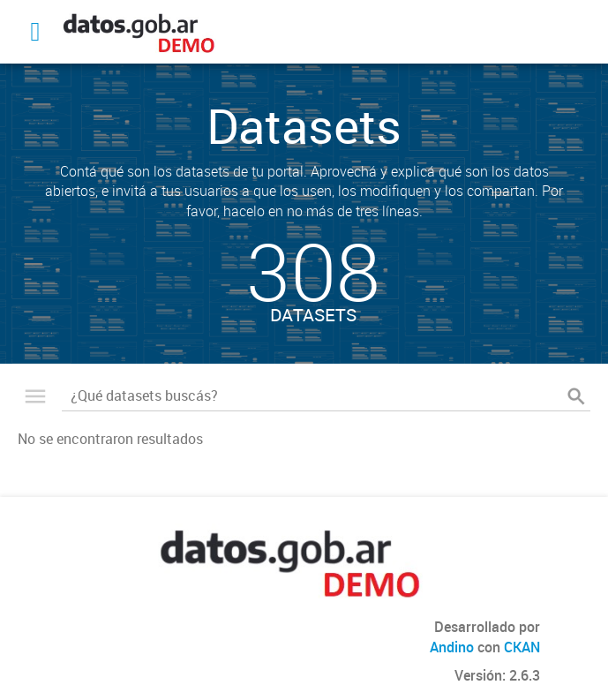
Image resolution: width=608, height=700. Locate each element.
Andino (452, 647)
